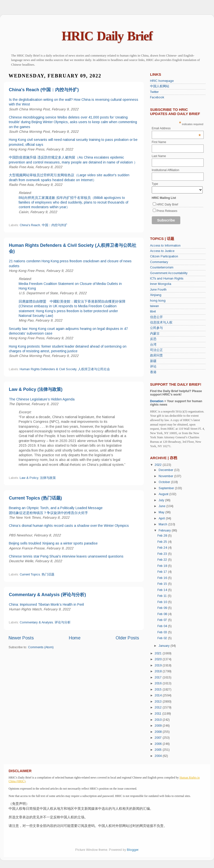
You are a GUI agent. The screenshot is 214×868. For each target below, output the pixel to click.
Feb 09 (163, 608)
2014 (159, 695)
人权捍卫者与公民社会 (94, 369)
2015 (159, 690)
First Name (159, 142)
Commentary (159, 262)
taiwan (154, 306)
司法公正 (156, 350)
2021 (159, 653)
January (165, 646)
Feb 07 (163, 620)
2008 (159, 732)
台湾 (153, 345)
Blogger (133, 850)
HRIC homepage (162, 81)
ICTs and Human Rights (167, 279)
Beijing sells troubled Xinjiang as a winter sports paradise (53, 543)
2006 (159, 744)
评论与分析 (63, 622)
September (167, 488)
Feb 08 (163, 614)
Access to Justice (162, 251)
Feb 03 (163, 632)
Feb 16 (163, 578)
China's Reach (30, 225)
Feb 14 (163, 590)
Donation (157, 401)
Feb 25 (163, 542)
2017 (159, 677)
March (163, 524)
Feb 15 (163, 584)
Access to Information (165, 246)
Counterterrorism (162, 267)
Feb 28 (163, 536)
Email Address (176, 128)
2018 (159, 671)
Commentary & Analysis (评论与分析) (47, 595)
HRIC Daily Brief (107, 36)
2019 (159, 665)
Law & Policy (29, 478)
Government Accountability (169, 273)
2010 (159, 720)
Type (155, 184)
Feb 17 (163, 572)
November (166, 476)
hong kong (158, 301)
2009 (159, 726)
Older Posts (127, 638)
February (165, 530)
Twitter (154, 92)
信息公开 (156, 317)
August (164, 494)
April (162, 518)
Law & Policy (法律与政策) (36, 389)
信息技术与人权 (161, 323)
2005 (159, 750)
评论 (153, 367)
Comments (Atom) (41, 647)
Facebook (157, 97)
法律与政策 (48, 478)
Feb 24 (163, 548)
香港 (153, 372)
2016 (159, 683)
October (165, 482)
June (162, 506)
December (166, 470)
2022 (159, 465)
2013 (159, 702)
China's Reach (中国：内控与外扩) (44, 90)
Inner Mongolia (161, 284)
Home (75, 638)
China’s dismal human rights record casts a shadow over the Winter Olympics (69, 526)
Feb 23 (163, 554)
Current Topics (30, 574)
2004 (159, 756)
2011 (159, 714)
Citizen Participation (164, 256)
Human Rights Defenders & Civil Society (48, 369)
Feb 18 (163, 566)
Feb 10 (163, 602)
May (162, 512)
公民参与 (156, 328)
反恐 (153, 339)
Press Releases (167, 211)
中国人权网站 (160, 86)
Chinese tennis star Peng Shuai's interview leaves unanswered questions (66, 556)
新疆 (153, 361)
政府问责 (156, 355)
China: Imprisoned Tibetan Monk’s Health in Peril (46, 604)
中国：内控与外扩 (55, 225)
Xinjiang (156, 295)
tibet (153, 311)
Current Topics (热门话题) (35, 498)
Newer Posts (21, 638)
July (162, 500)
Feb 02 (163, 638)
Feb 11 (163, 596)
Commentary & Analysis (36, 622)
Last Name (159, 156)
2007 (159, 738)
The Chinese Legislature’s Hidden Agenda (42, 399)
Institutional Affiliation (166, 170)
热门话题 (48, 574)
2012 (159, 707)
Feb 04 (163, 626)
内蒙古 (155, 334)
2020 (159, 659)
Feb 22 (163, 560)
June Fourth (158, 290)
